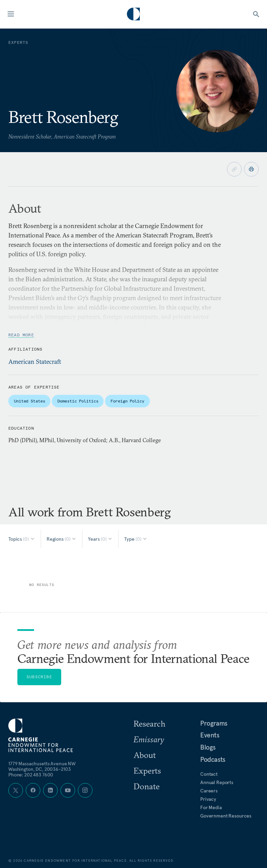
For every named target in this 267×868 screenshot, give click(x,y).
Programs (214, 723)
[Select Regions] (62, 539)
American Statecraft (35, 362)
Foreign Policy (127, 401)
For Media (211, 807)
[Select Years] (100, 539)
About (145, 755)
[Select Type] (136, 539)
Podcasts (213, 759)
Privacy (208, 799)
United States (29, 401)
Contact (209, 774)
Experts (147, 771)
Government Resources (226, 816)
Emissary (149, 739)
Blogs (208, 747)
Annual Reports (217, 782)
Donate (147, 786)
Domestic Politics (78, 401)
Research (149, 724)
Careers (209, 791)
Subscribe (39, 677)
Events (210, 735)
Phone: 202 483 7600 (31, 775)
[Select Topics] (22, 539)
